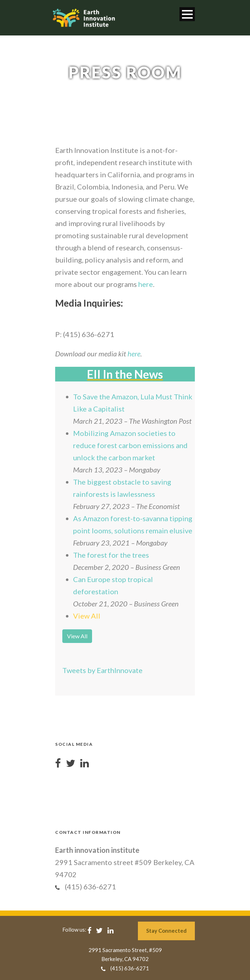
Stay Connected (166, 931)
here (146, 284)
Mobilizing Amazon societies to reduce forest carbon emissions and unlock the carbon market (130, 445)
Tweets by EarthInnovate (102, 670)
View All (87, 616)
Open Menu (187, 14)
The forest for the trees (111, 555)
